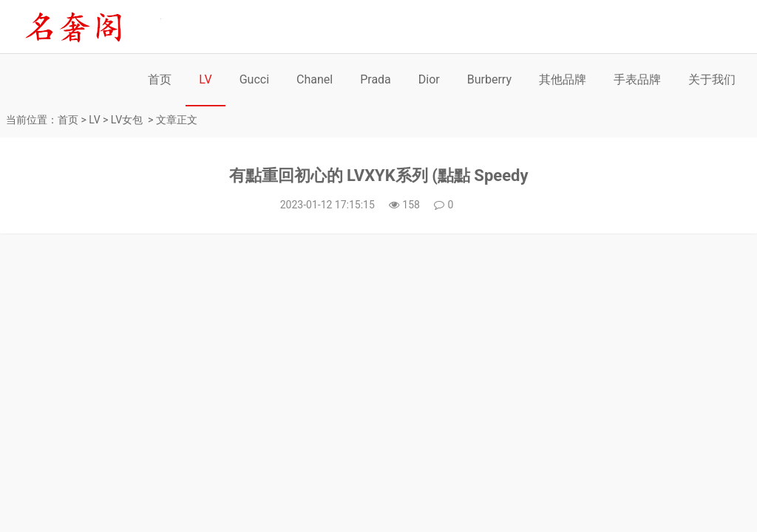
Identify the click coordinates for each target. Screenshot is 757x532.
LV (205, 79)
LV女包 (127, 120)
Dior (429, 79)
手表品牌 (637, 79)
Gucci (254, 79)
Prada (376, 79)
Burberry (489, 79)
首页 (160, 79)
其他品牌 (563, 79)
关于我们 (712, 79)
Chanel (315, 79)
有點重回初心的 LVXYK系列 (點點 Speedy (379, 175)
